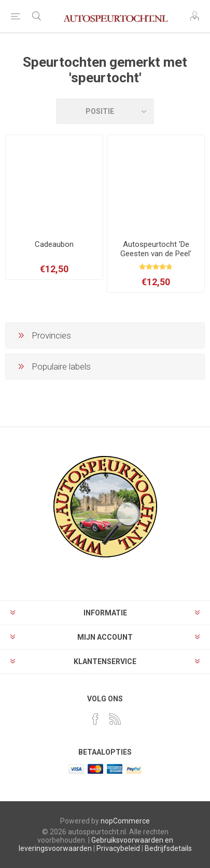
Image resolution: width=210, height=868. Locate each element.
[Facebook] (95, 719)
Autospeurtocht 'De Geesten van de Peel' (156, 249)
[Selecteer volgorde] (105, 111)
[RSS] (115, 719)
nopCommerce (125, 821)
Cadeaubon (54, 244)
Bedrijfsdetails (168, 848)
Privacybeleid (118, 848)
